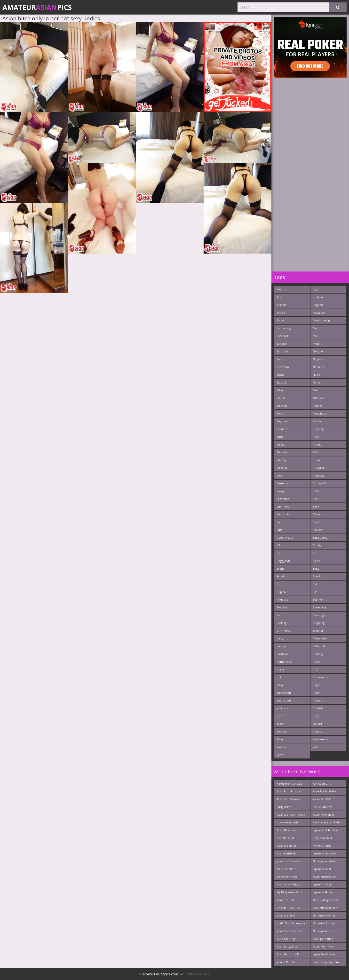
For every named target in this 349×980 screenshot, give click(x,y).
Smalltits (318, 576)
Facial (280, 576)
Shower (318, 530)
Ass (279, 297)
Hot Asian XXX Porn (325, 915)
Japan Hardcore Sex (289, 931)
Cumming (283, 506)
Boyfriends (284, 421)
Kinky (280, 739)
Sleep (317, 561)
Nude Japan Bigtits (325, 861)
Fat (278, 584)
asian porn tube (323, 939)
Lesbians (318, 297)
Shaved (318, 514)
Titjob (317, 685)
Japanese (282, 708)
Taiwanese (320, 638)
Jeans (280, 716)
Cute (280, 530)
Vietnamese (321, 739)
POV (316, 452)
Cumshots (283, 514)
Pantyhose (320, 413)
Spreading (319, 607)
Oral (316, 390)
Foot (279, 615)
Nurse (317, 382)
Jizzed (280, 724)
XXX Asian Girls (322, 784)
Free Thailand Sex (325, 791)
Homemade (284, 662)
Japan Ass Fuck (322, 884)
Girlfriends (284, 631)
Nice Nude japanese (326, 900)
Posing (317, 444)
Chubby (282, 460)
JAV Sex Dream (322, 807)
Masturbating (321, 320)
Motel (317, 344)
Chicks (281, 444)
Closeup (282, 468)
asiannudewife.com (326, 908)
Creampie (283, 499)
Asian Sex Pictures (288, 799)
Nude (316, 375)
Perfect (318, 421)
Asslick (281, 313)
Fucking (282, 623)
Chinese (282, 452)
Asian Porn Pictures (289, 791)
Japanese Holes (286, 846)
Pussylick (319, 468)
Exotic (280, 569)
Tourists (318, 708)
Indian (281, 685)
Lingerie (318, 305)
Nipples (318, 359)
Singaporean (321, 538)
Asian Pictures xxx (325, 877)
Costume (282, 483)
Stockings (319, 615)
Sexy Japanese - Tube (327, 822)
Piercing (318, 429)
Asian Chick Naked (288, 884)
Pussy (317, 460)
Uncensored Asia (287, 822)
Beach (281, 359)
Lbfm (280, 755)
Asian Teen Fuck (323, 946)
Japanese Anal (322, 869)
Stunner (318, 631)
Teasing (318, 654)
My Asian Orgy (322, 846)
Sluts (316, 569)
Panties (318, 406)
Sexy (316, 506)
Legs (316, 289)
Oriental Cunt (285, 838)
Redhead (319, 475)
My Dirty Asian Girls (289, 892)
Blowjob (282, 406)
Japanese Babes (323, 892)
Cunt (280, 522)
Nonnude (319, 367)
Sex (315, 499)
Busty (280, 437)
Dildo (280, 545)
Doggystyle (284, 561)
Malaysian (319, 313)
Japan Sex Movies (324, 954)
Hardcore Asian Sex (289, 784)
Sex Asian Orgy (286, 939)
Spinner (318, 600)
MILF (316, 336)
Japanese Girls (286, 915)
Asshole (282, 305)
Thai (316, 669)
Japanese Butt (285, 900)
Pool (316, 437)
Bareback (283, 336)
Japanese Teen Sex (289, 861)
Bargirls (281, 344)
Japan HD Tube (286, 962)
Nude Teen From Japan (292, 923)
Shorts (317, 522)
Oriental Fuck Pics (288, 908)
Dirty (280, 553)
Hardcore (283, 654)
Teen (316, 662)
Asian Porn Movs (324, 815)
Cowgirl (281, 491)
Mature (318, 328)
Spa (315, 592)
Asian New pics (286, 830)
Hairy (280, 638)
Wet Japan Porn (286, 869)
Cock (280, 475)
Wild (316, 747)
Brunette (282, 429)
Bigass (280, 375)
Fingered (282, 600)
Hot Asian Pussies (324, 923)
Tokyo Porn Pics (287, 877)
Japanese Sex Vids (324, 853)
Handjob (282, 646)
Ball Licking (284, 328)
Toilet (317, 693)
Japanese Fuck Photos (291, 815)
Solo (316, 584)
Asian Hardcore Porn (290, 954)
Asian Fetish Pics (287, 853)
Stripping (319, 623)
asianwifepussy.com (326, 962)
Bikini (280, 390)
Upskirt (317, 724)
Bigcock (282, 382)
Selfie (316, 491)
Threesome (321, 677)
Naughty (318, 351)
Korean (281, 747)
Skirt (316, 553)
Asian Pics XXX (322, 799)
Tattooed (319, 646)
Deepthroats (285, 538)
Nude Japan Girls (324, 931)
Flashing (282, 607)
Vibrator (318, 731)
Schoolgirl (319, 483)
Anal (279, 289)
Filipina (281, 592)
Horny (281, 669)
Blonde (281, 398)
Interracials (284, 700)
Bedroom (283, 367)
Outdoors (319, 398)
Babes (280, 320)
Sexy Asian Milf (322, 838)
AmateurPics (37, 7)
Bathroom (283, 351)
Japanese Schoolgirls (326, 830)
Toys (316, 716)
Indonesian (284, 693)
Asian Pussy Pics (287, 946)
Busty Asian (284, 807)
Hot (279, 677)
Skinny (317, 545)
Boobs (281, 413)
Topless (318, 700)
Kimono (282, 731)
